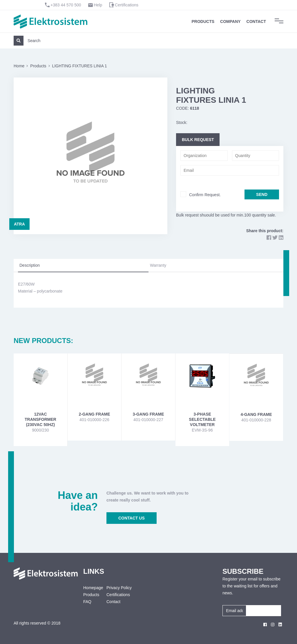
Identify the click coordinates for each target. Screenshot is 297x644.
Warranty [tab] (158, 265)
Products (203, 21)
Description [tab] (30, 265)
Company (230, 21)
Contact (256, 21)
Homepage (90, 588)
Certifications (127, 5)
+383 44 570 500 (66, 5)
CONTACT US (132, 518)
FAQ (87, 602)
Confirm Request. (205, 195)
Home (19, 66)
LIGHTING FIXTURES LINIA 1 (80, 66)
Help (98, 5)
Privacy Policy (119, 588)
